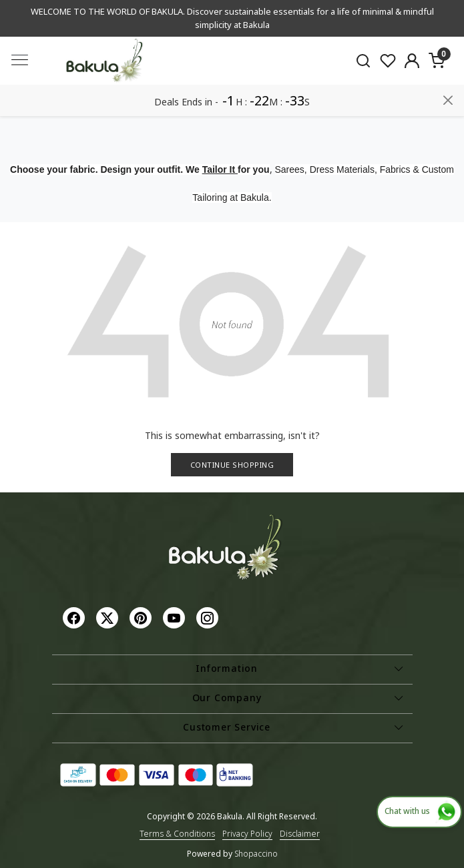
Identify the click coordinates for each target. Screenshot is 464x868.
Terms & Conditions (177, 834)
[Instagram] (209, 617)
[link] (363, 61)
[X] (109, 617)
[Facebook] (75, 617)
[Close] (448, 100)
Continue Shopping (232, 465)
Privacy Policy (247, 834)
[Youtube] (176, 617)
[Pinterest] (142, 617)
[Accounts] (412, 61)
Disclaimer (300, 834)
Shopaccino (256, 854)
